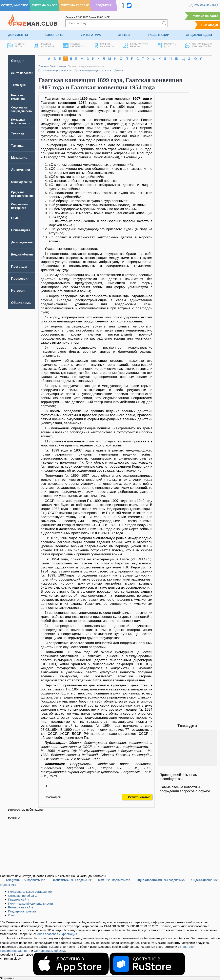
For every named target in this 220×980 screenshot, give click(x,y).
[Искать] (164, 23)
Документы (18, 35)
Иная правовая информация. (57, 934)
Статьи (124, 35)
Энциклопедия (199, 35)
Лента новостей (22, 73)
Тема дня (18, 85)
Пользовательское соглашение (30, 892)
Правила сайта (19, 899)
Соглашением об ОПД (49, 951)
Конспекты (55, 35)
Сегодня (18, 61)
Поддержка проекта (22, 911)
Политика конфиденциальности (30, 903)
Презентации (158, 35)
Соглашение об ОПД (23, 896)
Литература (91, 35)
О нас (12, 915)
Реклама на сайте (205, 16)
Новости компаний (18, 97)
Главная (43, 66)
